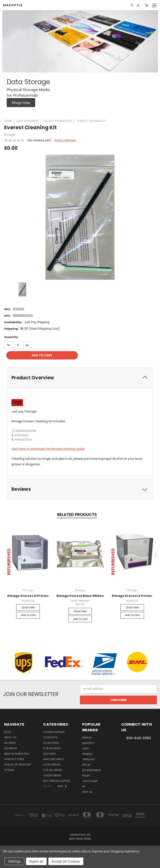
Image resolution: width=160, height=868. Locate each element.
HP (84, 786)
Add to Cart (28, 615)
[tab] (80, 378)
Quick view (28, 607)
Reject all (36, 861)
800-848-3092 (139, 738)
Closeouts (50, 737)
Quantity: (11, 337)
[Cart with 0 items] (147, 5)
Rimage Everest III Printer (28, 596)
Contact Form (14, 759)
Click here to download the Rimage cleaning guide (48, 449)
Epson (86, 765)
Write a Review (65, 140)
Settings (14, 861)
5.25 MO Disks (52, 748)
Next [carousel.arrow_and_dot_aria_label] (155, 555)
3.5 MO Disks (51, 743)
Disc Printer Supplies (57, 781)
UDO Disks (50, 754)
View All (87, 792)
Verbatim (88, 759)
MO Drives (11, 748)
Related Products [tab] (77, 515)
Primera (87, 754)
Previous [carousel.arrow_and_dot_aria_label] (5, 555)
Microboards (92, 770)
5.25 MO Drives (53, 770)
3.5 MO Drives (52, 765)
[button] (21, 103)
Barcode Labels (54, 759)
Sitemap (9, 770)
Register (25, 765)
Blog (7, 732)
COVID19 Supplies (54, 732)
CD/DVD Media (52, 775)
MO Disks (10, 743)
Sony (86, 748)
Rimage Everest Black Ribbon (80, 596)
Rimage (87, 738)
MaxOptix (88, 743)
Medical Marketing (17, 754)
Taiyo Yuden (90, 781)
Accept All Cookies (66, 861)
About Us (10, 737)
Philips (86, 776)
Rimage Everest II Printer (132, 596)
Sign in (9, 765)
